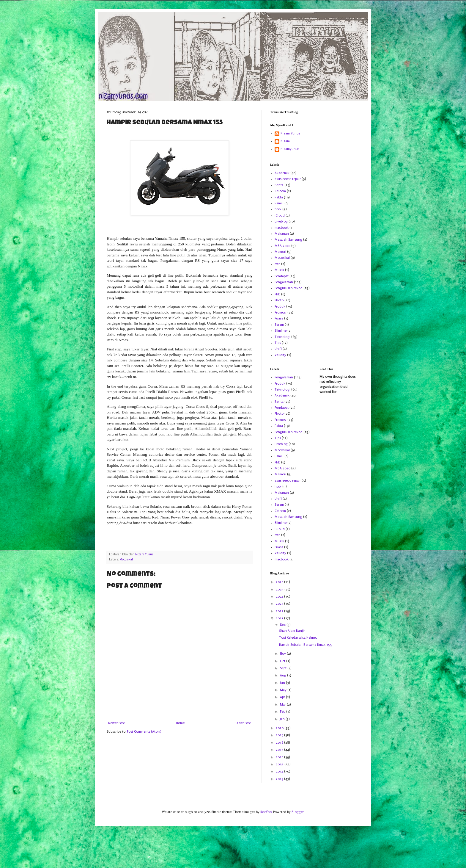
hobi (278, 209)
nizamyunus (290, 149)
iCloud (280, 216)
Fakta (279, 197)
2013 (280, 779)
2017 (280, 750)
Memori (280, 252)
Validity (280, 355)
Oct (283, 661)
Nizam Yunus (290, 133)
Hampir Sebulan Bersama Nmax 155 (306, 645)
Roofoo (266, 812)
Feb (283, 712)
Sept (284, 668)
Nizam (285, 141)
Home (180, 723)
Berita (279, 185)
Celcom (280, 191)
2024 (280, 597)
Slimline (281, 331)
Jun (283, 683)
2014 (280, 771)
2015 (280, 764)
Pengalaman (284, 282)
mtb (277, 264)
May (284, 690)
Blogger (298, 812)
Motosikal (126, 560)
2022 (280, 611)
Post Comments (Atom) (144, 732)
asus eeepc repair (288, 179)
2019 (280, 735)
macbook (282, 228)
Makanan (282, 234)
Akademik (282, 173)
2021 (280, 618)
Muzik (279, 270)
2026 (280, 582)
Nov (283, 654)
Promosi (281, 312)
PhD (277, 294)
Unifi (278, 349)
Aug (284, 675)
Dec (283, 625)
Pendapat (282, 276)
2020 (280, 728)
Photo (279, 300)
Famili (279, 203)
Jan (283, 719)
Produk (280, 307)
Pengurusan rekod (289, 288)
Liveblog (281, 221)
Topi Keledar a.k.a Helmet (298, 638)
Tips (278, 343)
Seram (279, 325)
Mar (283, 705)
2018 (280, 743)
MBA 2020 (282, 246)
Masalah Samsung (288, 240)
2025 (280, 589)
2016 (280, 757)
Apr (283, 697)
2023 (280, 604)
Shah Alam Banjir (292, 631)
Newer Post (116, 723)
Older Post (243, 723)
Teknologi (282, 337)
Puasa (279, 318)
